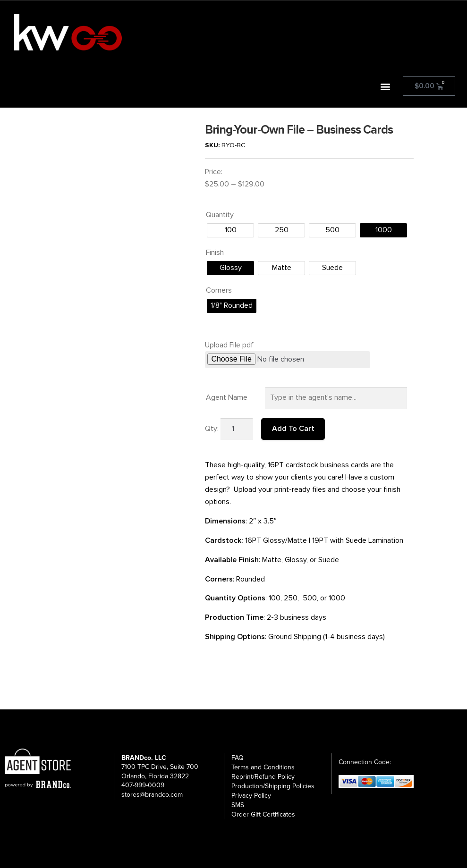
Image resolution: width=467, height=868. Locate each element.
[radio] (230, 230)
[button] (386, 86)
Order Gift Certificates (263, 814)
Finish (215, 253)
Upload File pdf (229, 345)
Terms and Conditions (263, 767)
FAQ (238, 758)
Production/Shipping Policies (273, 786)
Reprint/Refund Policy (263, 777)
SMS (238, 805)
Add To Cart (293, 429)
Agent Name (227, 397)
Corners (219, 290)
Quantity (220, 215)
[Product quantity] (237, 429)
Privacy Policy (251, 796)
